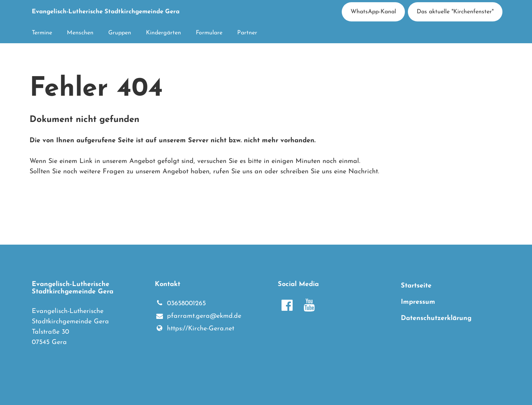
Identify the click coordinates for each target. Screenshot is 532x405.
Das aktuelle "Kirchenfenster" (455, 12)
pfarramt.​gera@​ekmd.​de (198, 317)
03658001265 (180, 304)
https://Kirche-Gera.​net (195, 329)
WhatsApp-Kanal (373, 12)
